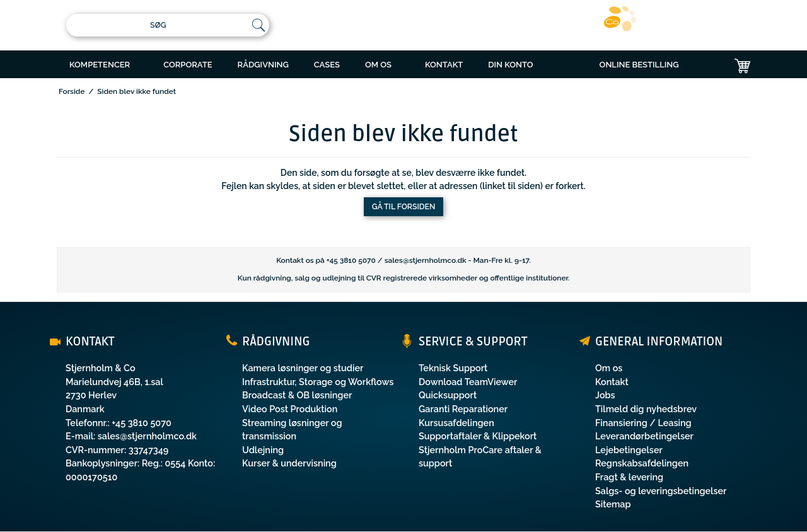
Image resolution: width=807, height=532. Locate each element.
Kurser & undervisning (289, 463)
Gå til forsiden (404, 206)
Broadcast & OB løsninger (297, 395)
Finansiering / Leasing (643, 423)
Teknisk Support (453, 368)
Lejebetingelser (629, 450)
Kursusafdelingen (456, 423)
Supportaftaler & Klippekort (478, 436)
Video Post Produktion (290, 409)
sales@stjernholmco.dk (426, 260)
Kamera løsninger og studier (303, 368)
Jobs (605, 395)
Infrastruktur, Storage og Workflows (318, 382)
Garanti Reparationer (463, 409)
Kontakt (612, 382)
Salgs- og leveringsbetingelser (661, 491)
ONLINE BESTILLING (639, 65)
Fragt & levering (629, 477)
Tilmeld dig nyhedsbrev (646, 409)
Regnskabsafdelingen (642, 463)
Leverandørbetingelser (644, 436)
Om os (609, 368)
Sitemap (613, 504)
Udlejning (263, 450)
